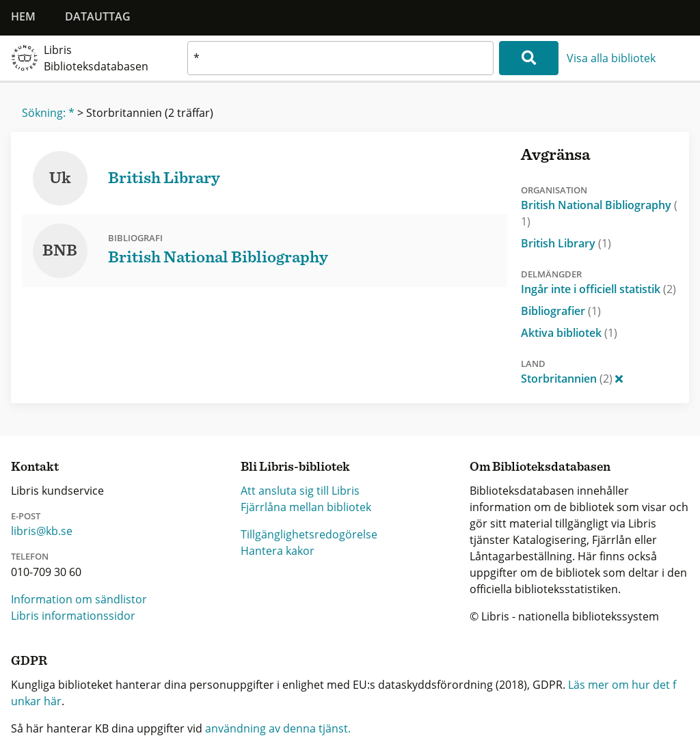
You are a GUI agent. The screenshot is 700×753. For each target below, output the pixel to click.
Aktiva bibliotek (569, 333)
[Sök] (529, 58)
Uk (60, 178)
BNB (60, 251)
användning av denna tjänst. (278, 728)
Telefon (30, 556)
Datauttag (98, 16)
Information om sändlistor (79, 599)
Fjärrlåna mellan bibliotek (306, 507)
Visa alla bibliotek (611, 58)
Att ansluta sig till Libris (300, 491)
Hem (23, 16)
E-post (26, 516)
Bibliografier (561, 311)
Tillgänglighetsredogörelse (309, 534)
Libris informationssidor (73, 616)
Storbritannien (572, 379)
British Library (566, 243)
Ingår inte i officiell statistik (598, 289)
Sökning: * (48, 113)
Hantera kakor (278, 551)
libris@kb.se (42, 531)
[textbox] (340, 58)
